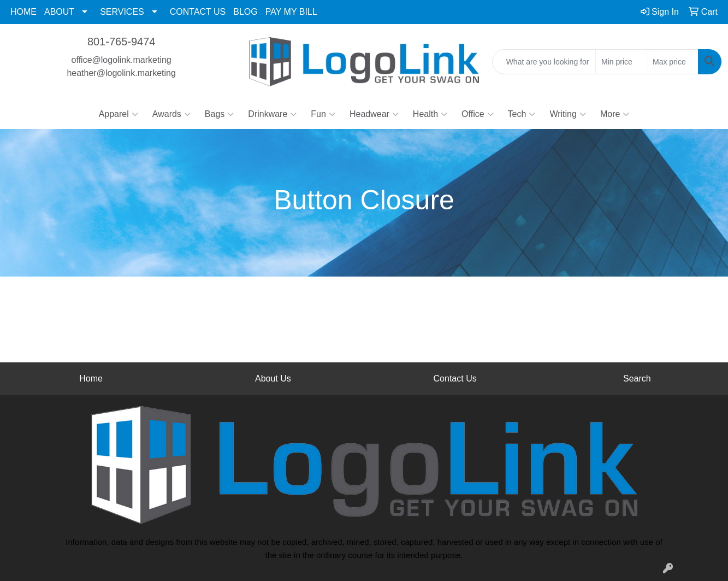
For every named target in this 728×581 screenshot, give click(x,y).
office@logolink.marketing (122, 60)
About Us (273, 378)
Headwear (374, 114)
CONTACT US (198, 12)
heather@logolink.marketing (121, 73)
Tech (522, 114)
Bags (219, 114)
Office (478, 114)
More (615, 114)
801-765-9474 (122, 42)
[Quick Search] (544, 62)
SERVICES (122, 12)
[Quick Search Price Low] (621, 62)
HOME (23, 12)
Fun (323, 114)
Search (637, 378)
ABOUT (59, 12)
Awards (171, 114)
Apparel (119, 114)
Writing (568, 114)
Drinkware (272, 114)
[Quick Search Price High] (673, 62)
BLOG (245, 12)
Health (430, 114)
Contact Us (455, 378)
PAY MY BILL (291, 12)
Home (91, 378)
